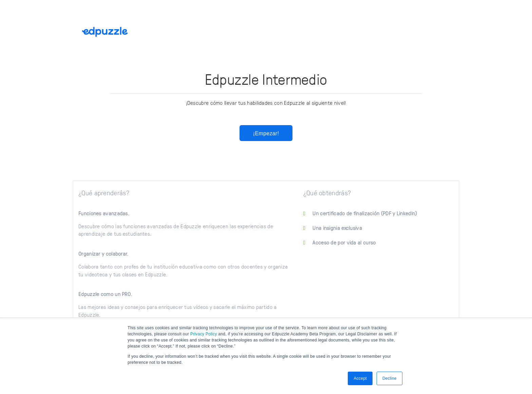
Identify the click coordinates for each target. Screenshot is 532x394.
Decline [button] (389, 378)
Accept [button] (360, 378)
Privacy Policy (204, 334)
